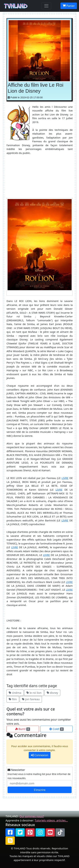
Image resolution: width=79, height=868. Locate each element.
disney (52, 693)
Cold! (57, 729)
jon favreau (31, 699)
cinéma (15, 693)
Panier (69, 6)
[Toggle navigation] (46, 6)
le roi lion (34, 693)
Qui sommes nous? (32, 816)
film (13, 699)
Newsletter (16, 770)
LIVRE (65, 478)
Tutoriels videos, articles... (51, 820)
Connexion (40, 755)
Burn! (23, 729)
